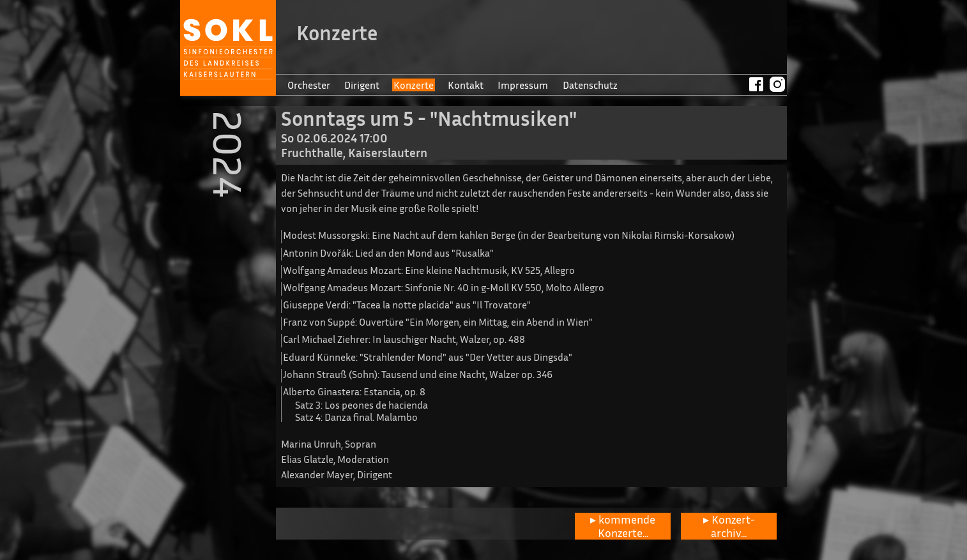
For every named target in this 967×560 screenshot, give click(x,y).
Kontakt (466, 85)
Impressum (523, 85)
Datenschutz (590, 85)
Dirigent (362, 85)
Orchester (309, 85)
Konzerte (414, 85)
